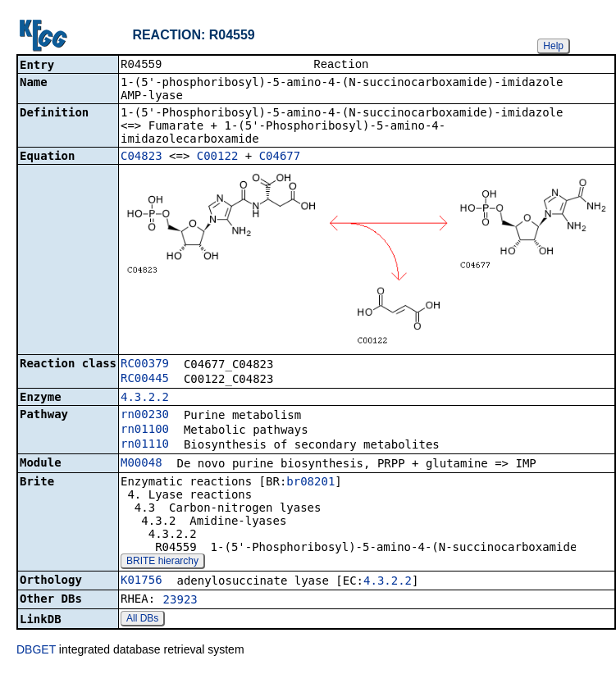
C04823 (141, 157)
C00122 (218, 157)
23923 (180, 601)
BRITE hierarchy (162, 562)
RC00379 (145, 365)
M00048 (141, 464)
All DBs (142, 620)
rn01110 (145, 445)
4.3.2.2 (145, 398)
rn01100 (145, 430)
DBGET (36, 651)
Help (553, 46)
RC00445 (145, 380)
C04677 (280, 157)
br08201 (310, 483)
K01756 (141, 581)
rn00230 (145, 416)
